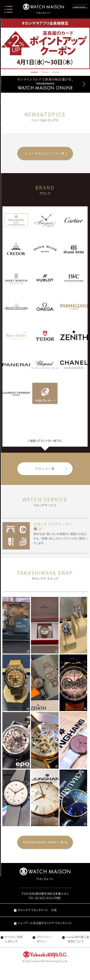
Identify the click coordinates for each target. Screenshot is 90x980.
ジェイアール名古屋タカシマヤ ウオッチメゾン (43, 937)
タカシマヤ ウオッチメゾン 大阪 (35, 924)
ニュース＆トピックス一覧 (45, 156)
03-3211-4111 (44, 912)
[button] (86, 43)
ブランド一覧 (45, 476)
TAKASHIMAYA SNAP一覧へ (45, 854)
